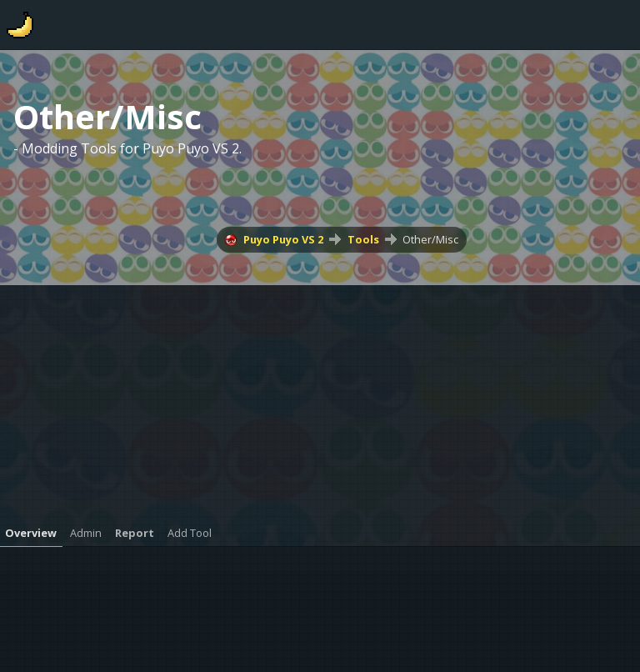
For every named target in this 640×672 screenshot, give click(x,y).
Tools (363, 239)
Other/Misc (430, 239)
